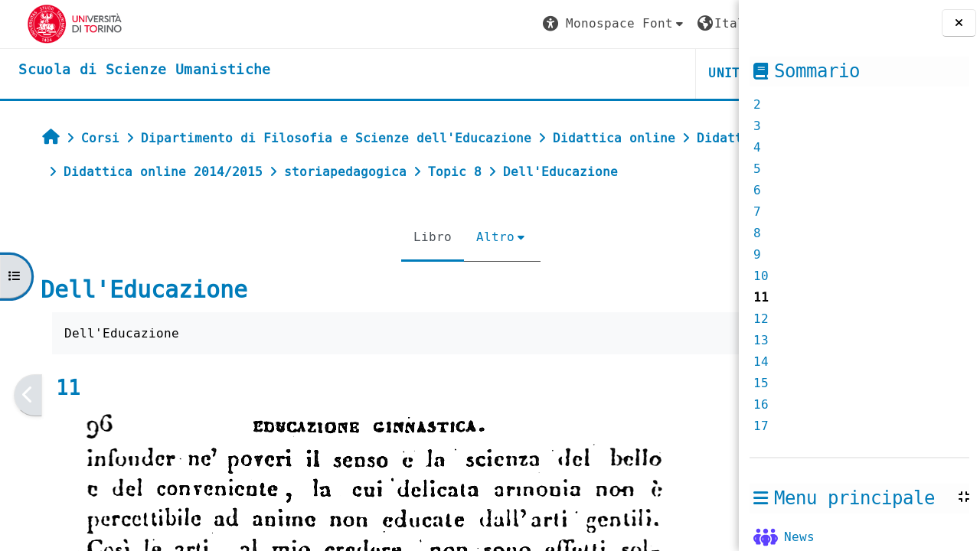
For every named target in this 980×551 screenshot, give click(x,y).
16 (761, 404)
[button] (442, 24)
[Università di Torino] (59, 23)
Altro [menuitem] (402, 271)
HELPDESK (645, 73)
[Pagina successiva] (734, 429)
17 (761, 426)
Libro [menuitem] (339, 271)
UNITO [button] (556, 73)
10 (761, 276)
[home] (129, 70)
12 (761, 319)
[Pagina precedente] (20, 429)
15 (761, 383)
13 (761, 340)
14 (761, 362)
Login (696, 23)
